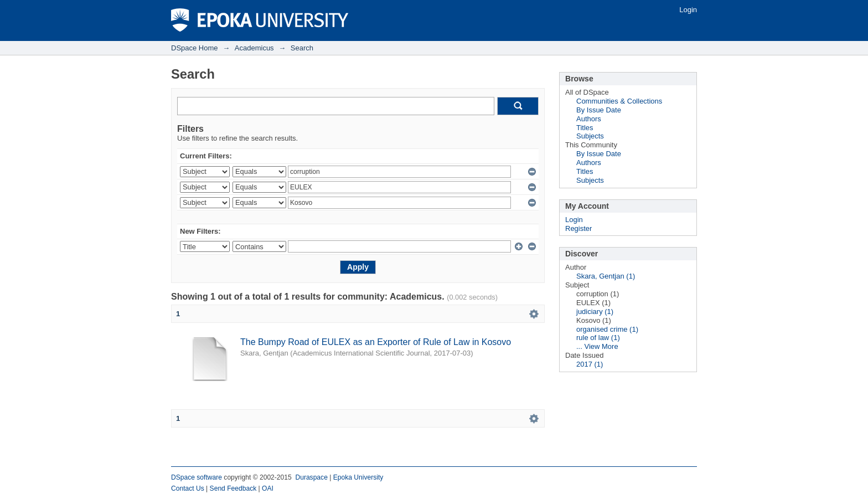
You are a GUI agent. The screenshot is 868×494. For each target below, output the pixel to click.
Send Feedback (233, 488)
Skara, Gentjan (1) (606, 276)
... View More (597, 346)
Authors (589, 119)
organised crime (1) (607, 329)
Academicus (254, 48)
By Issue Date (599, 110)
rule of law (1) (598, 338)
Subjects (590, 136)
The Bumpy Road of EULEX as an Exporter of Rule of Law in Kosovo (376, 342)
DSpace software (197, 477)
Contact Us (188, 488)
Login (688, 10)
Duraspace (311, 477)
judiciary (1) (595, 312)
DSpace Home (195, 48)
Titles (585, 128)
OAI (268, 488)
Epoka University (358, 477)
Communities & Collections (619, 101)
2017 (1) (590, 364)
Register (578, 228)
